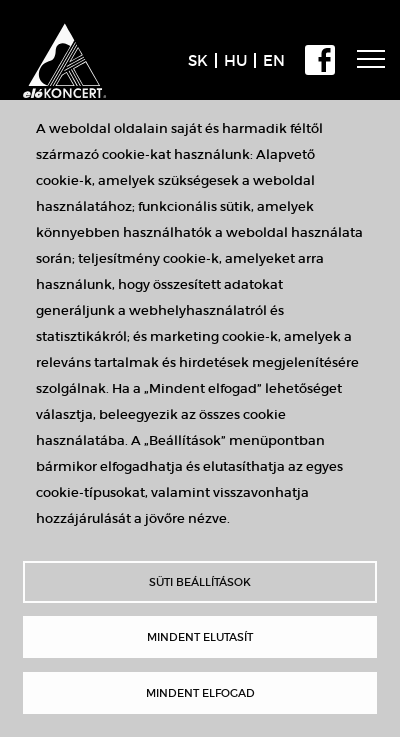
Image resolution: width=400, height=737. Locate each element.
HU (235, 60)
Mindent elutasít (200, 637)
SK (198, 60)
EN (274, 60)
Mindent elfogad (200, 693)
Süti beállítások (200, 582)
